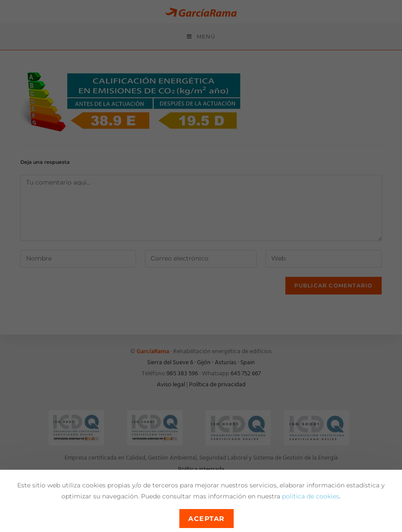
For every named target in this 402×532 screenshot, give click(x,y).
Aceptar (207, 519)
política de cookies (311, 496)
